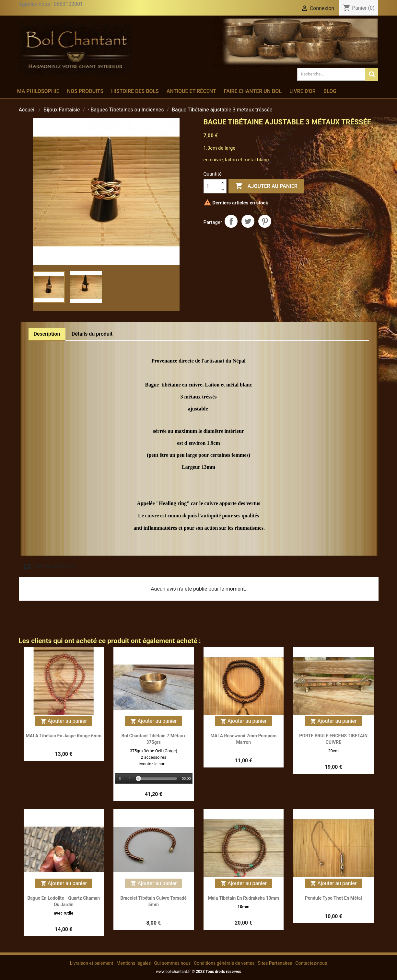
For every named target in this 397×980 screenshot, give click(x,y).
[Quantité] (211, 186)
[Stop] (129, 779)
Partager (231, 221)
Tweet (248, 221)
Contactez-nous (311, 963)
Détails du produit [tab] (92, 334)
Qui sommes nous (172, 963)
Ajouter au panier (266, 186)
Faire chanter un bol (253, 91)
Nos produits (85, 91)
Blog (330, 91)
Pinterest (265, 221)
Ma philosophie (38, 91)
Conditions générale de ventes (224, 963)
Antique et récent (191, 91)
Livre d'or (303, 91)
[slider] (158, 778)
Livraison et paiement (92, 963)
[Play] (120, 779)
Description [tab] (47, 334)
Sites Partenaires (275, 963)
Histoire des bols (135, 91)
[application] (154, 779)
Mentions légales (134, 963)
